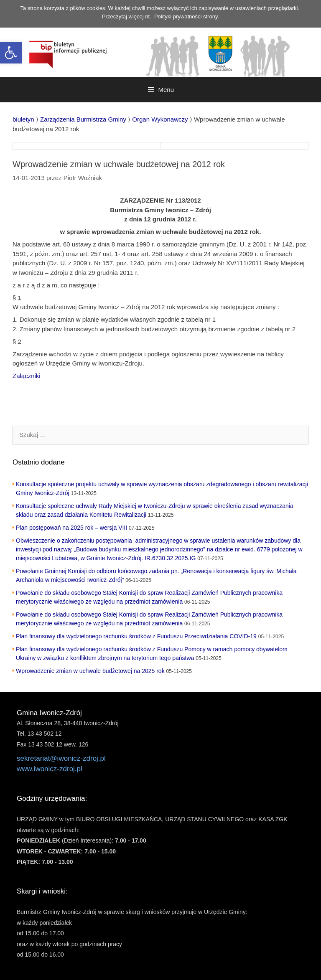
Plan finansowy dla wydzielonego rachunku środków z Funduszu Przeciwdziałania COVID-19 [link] (136, 636)
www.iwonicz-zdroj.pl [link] (50, 769)
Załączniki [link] (27, 376)
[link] (11, 53)
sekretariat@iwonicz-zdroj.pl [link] (61, 758)
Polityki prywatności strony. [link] (187, 17)
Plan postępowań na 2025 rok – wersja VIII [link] (71, 528)
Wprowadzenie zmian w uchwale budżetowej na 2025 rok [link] (90, 671)
